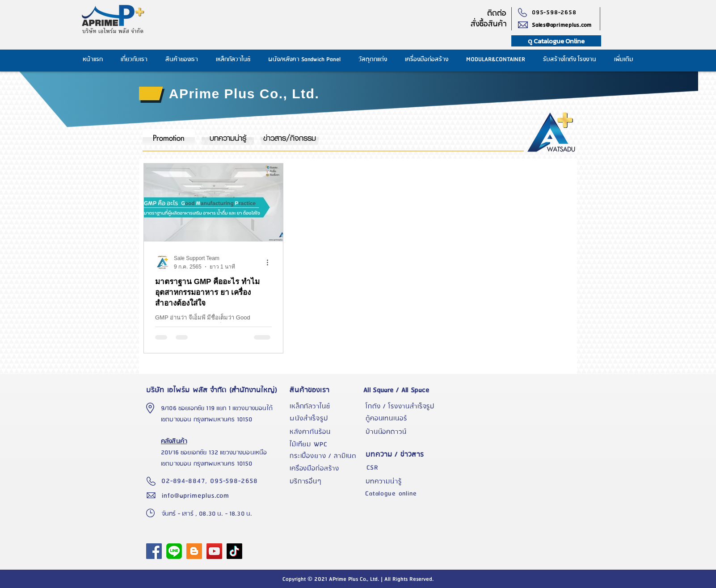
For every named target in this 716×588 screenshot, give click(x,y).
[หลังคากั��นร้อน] (325, 432)
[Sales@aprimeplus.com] (566, 25)
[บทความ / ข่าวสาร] (401, 455)
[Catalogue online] (401, 494)
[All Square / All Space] (401, 390)
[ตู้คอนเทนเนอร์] (401, 419)
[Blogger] (194, 551)
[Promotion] (169, 137)
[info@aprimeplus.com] (198, 496)
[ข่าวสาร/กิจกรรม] (290, 137)
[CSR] (401, 468)
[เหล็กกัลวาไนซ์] (325, 407)
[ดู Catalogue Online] (556, 41)
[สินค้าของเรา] (325, 390)
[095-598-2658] (556, 13)
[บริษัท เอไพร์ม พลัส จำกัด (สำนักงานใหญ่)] (214, 390)
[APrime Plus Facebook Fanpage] (154, 551)
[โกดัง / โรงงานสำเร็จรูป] (401, 407)
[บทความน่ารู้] (228, 137)
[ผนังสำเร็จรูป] (325, 419)
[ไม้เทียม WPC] (325, 445)
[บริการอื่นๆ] (325, 482)
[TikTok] (234, 551)
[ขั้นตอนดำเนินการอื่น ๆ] (270, 262)
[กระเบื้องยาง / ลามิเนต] (325, 456)
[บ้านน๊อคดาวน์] (401, 432)
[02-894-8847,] (186, 481)
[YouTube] (214, 551)
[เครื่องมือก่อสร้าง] (325, 469)
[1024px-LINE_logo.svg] (174, 551)
